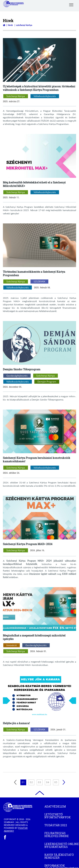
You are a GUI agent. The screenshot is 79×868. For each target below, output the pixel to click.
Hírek (10, 25)
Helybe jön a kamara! (16, 723)
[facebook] (5, 837)
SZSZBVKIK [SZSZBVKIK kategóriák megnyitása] (39, 282)
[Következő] (64, 782)
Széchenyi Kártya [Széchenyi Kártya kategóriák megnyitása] (16, 96)
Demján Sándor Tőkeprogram (22, 369)
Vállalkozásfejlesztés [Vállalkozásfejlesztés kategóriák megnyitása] (45, 96)
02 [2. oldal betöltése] (31, 782)
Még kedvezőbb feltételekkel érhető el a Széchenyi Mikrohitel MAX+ (34, 184)
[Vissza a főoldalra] (4, 25)
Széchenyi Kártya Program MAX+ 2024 (28, 544)
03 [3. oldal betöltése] (40, 782)
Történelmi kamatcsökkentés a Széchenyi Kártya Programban (34, 273)
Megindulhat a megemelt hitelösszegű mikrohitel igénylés (34, 637)
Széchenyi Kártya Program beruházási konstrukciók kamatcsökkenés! (37, 460)
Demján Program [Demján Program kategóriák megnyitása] (47, 382)
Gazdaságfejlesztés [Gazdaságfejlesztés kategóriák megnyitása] (17, 376)
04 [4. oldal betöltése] (48, 782)
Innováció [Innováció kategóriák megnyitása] (12, 645)
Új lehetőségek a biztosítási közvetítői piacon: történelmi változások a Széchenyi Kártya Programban (39, 88)
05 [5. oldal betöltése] (56, 782)
